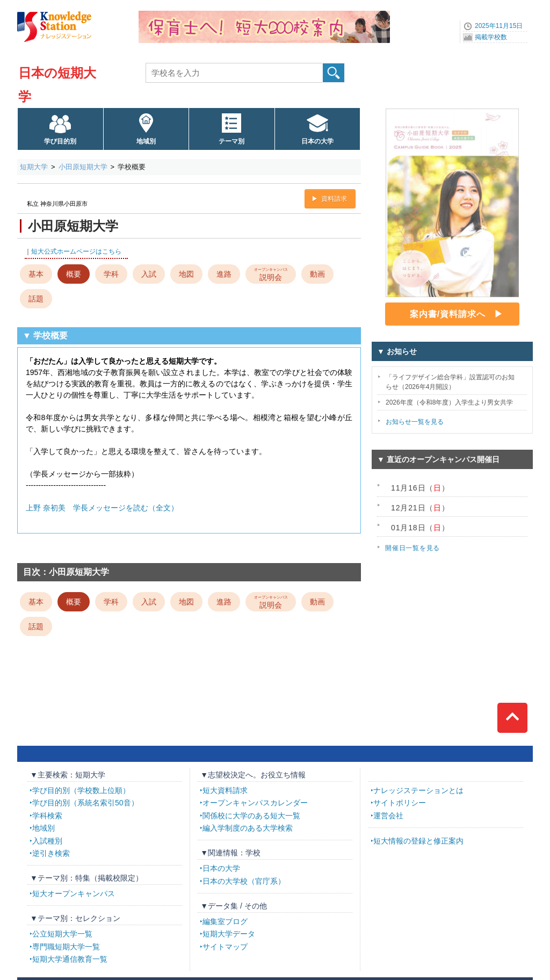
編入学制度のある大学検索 (248, 828)
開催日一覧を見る (412, 548)
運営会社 (388, 816)
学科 (111, 274)
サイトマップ (225, 947)
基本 (36, 274)
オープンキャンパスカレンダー (255, 803)
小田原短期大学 (83, 167)
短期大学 (34, 167)
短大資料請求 (225, 790)
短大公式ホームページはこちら (76, 251)
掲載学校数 (491, 37)
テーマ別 (231, 141)
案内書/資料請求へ (448, 314)
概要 (74, 274)
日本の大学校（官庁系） (244, 881)
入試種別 (47, 841)
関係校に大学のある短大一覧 (251, 816)
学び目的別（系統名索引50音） (85, 803)
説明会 (271, 273)
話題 (36, 299)
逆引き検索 (51, 853)
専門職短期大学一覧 (66, 947)
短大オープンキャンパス (74, 893)
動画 (317, 274)
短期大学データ (229, 934)
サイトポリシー (400, 803)
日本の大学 (317, 141)
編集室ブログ (225, 921)
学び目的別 (60, 141)
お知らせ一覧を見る (415, 422)
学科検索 (47, 816)
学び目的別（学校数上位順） (81, 790)
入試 (149, 274)
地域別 (146, 141)
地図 (186, 274)
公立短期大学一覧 (62, 934)
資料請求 (334, 199)
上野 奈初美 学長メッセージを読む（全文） (102, 508)
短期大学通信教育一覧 (70, 959)
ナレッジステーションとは (418, 790)
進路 (224, 274)
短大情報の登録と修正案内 (418, 841)
